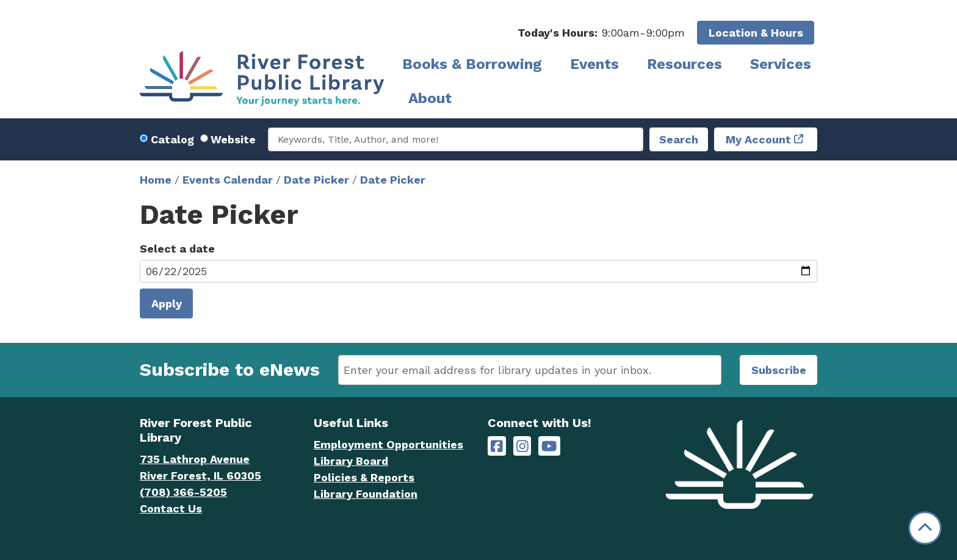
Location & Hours (756, 33)
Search (679, 139)
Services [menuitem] (781, 64)
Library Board (351, 461)
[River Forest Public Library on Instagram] (522, 446)
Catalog (172, 139)
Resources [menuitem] (684, 64)
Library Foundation (366, 494)
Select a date (177, 249)
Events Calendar (228, 180)
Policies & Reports (364, 477)
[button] (601, 33)
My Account (758, 139)
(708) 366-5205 (183, 492)
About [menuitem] (430, 98)
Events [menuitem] (594, 64)
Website (233, 139)
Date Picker (316, 180)
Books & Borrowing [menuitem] (472, 64)
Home (156, 180)
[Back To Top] (925, 528)
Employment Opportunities (388, 444)
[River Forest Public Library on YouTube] (549, 446)
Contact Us (171, 508)
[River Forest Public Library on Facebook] (497, 446)
